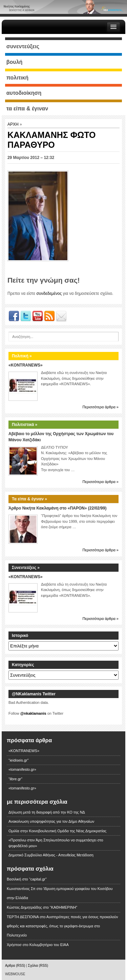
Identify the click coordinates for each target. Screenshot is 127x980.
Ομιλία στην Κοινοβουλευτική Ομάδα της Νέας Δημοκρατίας (57, 831)
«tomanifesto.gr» (22, 769)
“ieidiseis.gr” (18, 760)
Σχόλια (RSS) (38, 966)
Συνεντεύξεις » (26, 568)
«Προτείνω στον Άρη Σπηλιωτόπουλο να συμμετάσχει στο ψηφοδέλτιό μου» (56, 843)
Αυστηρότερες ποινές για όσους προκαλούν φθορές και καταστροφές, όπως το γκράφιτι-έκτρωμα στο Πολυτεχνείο (62, 926)
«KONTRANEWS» (26, 365)
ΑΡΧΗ (14, 124)
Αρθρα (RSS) (15, 966)
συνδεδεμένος (49, 293)
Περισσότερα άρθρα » (100, 407)
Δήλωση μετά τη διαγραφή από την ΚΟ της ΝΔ (47, 812)
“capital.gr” (38, 879)
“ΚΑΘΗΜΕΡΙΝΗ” (63, 907)
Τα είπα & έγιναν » (29, 499)
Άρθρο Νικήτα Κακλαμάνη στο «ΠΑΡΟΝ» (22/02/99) (57, 508)
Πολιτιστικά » (25, 425)
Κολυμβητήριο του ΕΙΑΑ (49, 945)
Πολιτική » (22, 356)
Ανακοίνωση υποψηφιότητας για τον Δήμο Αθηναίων (51, 821)
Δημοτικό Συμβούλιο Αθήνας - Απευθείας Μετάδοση (51, 855)
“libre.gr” (15, 779)
